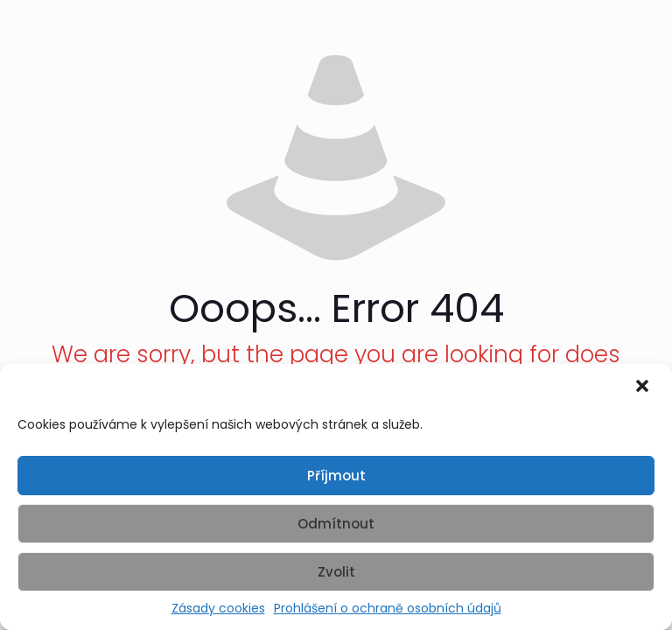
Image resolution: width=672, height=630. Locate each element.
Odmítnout (336, 524)
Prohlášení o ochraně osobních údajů (388, 609)
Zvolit (336, 572)
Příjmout (336, 476)
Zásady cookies (218, 609)
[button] (644, 388)
